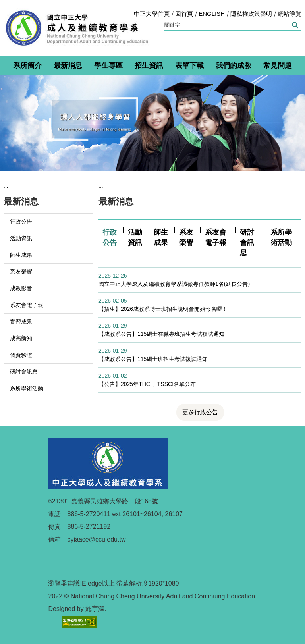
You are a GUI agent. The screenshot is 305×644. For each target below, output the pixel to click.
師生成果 (21, 255)
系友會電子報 (27, 305)
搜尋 (294, 25)
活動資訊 (21, 238)
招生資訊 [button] (149, 66)
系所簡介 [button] (27, 66)
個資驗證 (21, 355)
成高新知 (21, 338)
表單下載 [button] (189, 66)
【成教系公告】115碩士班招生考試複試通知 (153, 359)
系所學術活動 (27, 388)
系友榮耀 (21, 272)
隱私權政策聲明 (251, 14)
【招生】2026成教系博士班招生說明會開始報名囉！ (163, 309)
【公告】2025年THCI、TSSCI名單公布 (147, 384)
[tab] (110, 238)
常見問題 (278, 66)
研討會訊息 (24, 372)
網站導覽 (290, 14)
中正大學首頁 (152, 14)
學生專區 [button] (108, 66)
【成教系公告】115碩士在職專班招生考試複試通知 (161, 334)
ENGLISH (212, 14)
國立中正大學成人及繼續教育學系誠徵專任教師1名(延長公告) (174, 284)
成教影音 (21, 288)
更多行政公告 (200, 412)
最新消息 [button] (68, 66)
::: (6, 186)
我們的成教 (234, 66)
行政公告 (21, 222)
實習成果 (21, 322)
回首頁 (184, 14)
